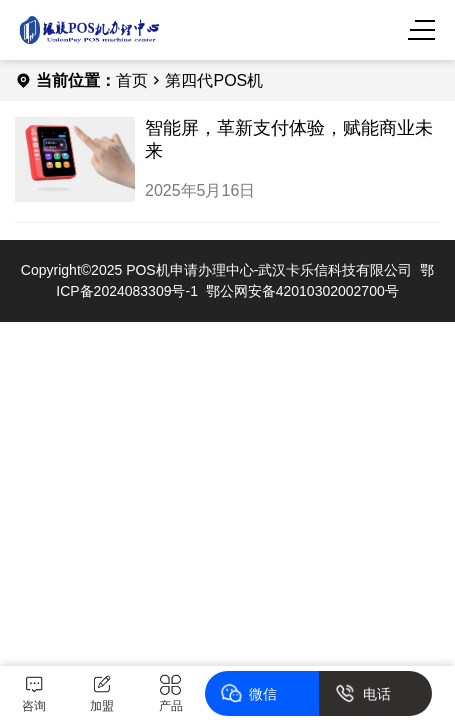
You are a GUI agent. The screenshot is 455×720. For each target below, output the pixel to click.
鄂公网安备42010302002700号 (302, 291)
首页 (132, 80)
